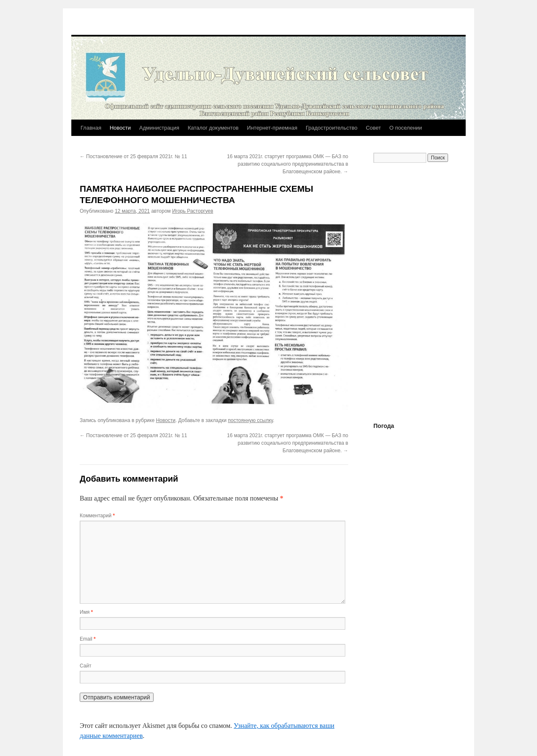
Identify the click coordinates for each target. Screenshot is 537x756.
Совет (373, 128)
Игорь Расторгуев (193, 211)
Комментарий (97, 516)
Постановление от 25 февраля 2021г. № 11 (133, 156)
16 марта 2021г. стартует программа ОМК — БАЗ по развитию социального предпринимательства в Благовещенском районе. (288, 164)
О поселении (406, 128)
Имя (86, 612)
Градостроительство (332, 128)
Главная (91, 128)
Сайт (86, 666)
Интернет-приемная (272, 128)
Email (88, 639)
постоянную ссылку (250, 420)
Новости (120, 128)
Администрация (159, 128)
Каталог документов (213, 128)
